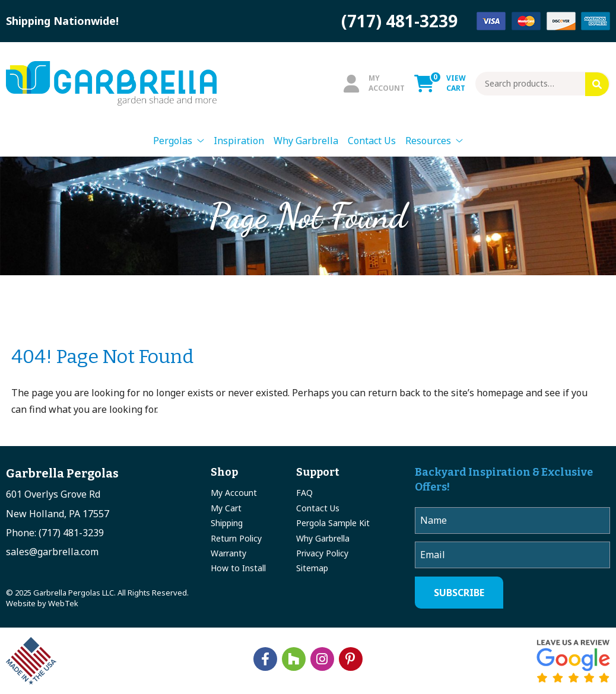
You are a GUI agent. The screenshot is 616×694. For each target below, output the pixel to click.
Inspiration (239, 141)
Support (318, 472)
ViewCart (440, 83)
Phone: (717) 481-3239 (55, 533)
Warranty (228, 553)
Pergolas (173, 141)
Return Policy (236, 538)
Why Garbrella (306, 141)
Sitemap (312, 568)
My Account (234, 493)
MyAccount (374, 83)
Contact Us (372, 141)
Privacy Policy (322, 553)
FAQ (304, 493)
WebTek (63, 603)
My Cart (226, 508)
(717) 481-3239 (399, 21)
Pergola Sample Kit (333, 523)
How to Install (238, 568)
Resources (428, 141)
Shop (224, 472)
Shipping (227, 523)
